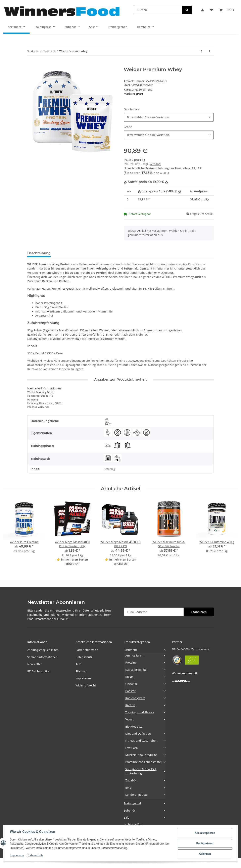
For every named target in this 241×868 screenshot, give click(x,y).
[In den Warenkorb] (31, 64)
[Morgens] (108, 445)
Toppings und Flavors (140, 712)
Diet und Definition (138, 734)
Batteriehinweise (87, 650)
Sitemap (81, 671)
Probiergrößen (133, 825)
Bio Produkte (134, 727)
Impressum (83, 678)
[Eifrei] (117, 432)
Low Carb (132, 748)
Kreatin (130, 705)
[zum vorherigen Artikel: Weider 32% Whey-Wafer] (201, 51)
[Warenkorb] (227, 10)
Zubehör (131, 780)
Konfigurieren (205, 843)
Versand (155, 164)
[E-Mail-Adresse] (154, 612)
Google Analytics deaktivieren (90, 863)
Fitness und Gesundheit (141, 741)
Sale (127, 817)
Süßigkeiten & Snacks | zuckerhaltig (141, 771)
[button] (202, 10)
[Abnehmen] (108, 458)
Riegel (129, 677)
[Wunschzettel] (211, 10)
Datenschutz (84, 657)
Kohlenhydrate (135, 698)
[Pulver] (108, 421)
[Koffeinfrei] (127, 432)
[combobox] (169, 117)
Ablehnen (205, 854)
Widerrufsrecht (86, 685)
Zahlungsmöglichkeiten (43, 650)
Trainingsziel (132, 803)
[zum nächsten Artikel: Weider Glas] (210, 51)
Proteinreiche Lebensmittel (143, 762)
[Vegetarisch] (137, 432)
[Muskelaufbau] (117, 458)
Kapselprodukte (136, 670)
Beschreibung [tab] (39, 253)
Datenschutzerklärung (98, 610)
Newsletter (35, 664)
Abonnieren (199, 612)
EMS (128, 788)
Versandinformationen (42, 657)
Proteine (131, 662)
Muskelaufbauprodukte (141, 755)
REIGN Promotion (39, 671)
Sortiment (145, 89)
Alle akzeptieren (205, 833)
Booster (130, 691)
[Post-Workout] (117, 445)
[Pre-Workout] (127, 445)
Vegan (129, 719)
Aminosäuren (134, 655)
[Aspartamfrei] (146, 432)
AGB (78, 664)
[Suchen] (158, 10)
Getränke (131, 684)
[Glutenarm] (108, 432)
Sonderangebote (136, 795)
